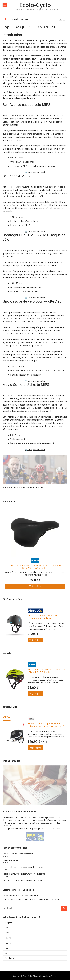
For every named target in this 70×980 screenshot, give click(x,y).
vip (6, 953)
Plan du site (9, 958)
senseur (8, 938)
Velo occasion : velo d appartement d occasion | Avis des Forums (31, 899)
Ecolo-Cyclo (35, 5)
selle (6, 928)
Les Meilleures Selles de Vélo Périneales (20, 896)
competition (10, 923)
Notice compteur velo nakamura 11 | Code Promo (24, 874)
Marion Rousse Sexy (11, 860)
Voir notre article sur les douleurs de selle (23, 488)
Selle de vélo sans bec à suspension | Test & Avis (23, 867)
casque (7, 933)
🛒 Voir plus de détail (35, 172)
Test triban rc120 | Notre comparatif (18, 854)
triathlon (8, 943)
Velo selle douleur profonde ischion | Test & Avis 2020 (25, 881)
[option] (37, 19)
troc (6, 948)
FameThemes (52, 976)
